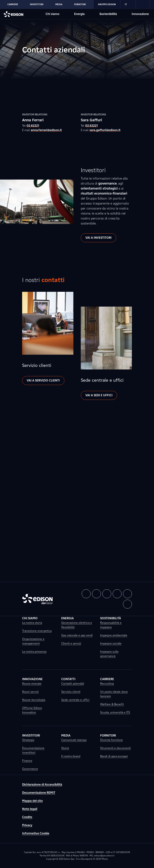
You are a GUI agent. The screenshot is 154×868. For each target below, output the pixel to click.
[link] (143, 4)
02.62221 (33, 126)
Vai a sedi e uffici (99, 395)
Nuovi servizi (30, 692)
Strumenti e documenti (115, 748)
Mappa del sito (32, 801)
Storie (65, 748)
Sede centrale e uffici (75, 700)
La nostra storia (32, 623)
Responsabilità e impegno (111, 625)
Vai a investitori (98, 238)
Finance (27, 761)
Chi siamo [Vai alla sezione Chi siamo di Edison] (52, 14)
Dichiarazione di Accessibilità (42, 785)
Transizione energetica (37, 631)
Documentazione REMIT (39, 793)
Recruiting (107, 684)
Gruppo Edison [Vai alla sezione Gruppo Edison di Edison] (107, 4)
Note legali (30, 809)
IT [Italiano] (128, 4)
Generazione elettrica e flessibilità (77, 625)
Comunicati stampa (74, 740)
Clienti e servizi (71, 643)
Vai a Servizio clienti (43, 380)
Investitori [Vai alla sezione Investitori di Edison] (37, 4)
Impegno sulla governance (109, 654)
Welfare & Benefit (112, 704)
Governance (30, 769)
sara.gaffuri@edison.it (105, 130)
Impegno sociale (111, 643)
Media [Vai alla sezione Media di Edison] (59, 4)
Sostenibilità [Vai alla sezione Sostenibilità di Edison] (108, 14)
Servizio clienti (71, 692)
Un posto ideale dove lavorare (114, 694)
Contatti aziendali (73, 684)
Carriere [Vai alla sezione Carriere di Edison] (13, 4)
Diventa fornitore (111, 740)
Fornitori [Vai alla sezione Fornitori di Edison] (80, 4)
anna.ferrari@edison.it (46, 130)
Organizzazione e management (33, 641)
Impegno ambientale (114, 635)
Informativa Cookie (36, 833)
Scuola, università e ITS (115, 712)
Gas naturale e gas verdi (77, 635)
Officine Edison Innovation (32, 710)
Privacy (27, 825)
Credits (27, 817)
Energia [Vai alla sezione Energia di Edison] (79, 14)
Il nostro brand (71, 756)
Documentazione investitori (33, 750)
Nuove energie (32, 684)
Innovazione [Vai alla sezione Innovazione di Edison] (140, 14)
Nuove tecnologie (34, 700)
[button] (86, 594)
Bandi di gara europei (114, 756)
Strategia (28, 740)
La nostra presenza (34, 652)
